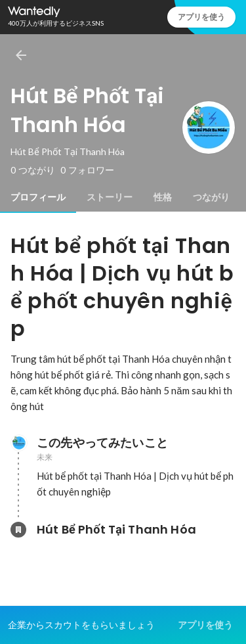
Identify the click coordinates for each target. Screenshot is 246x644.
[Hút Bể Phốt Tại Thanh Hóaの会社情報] (18, 530)
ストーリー (110, 197)
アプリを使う (201, 17)
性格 (163, 197)
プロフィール (38, 197)
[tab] (38, 197)
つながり (211, 197)
